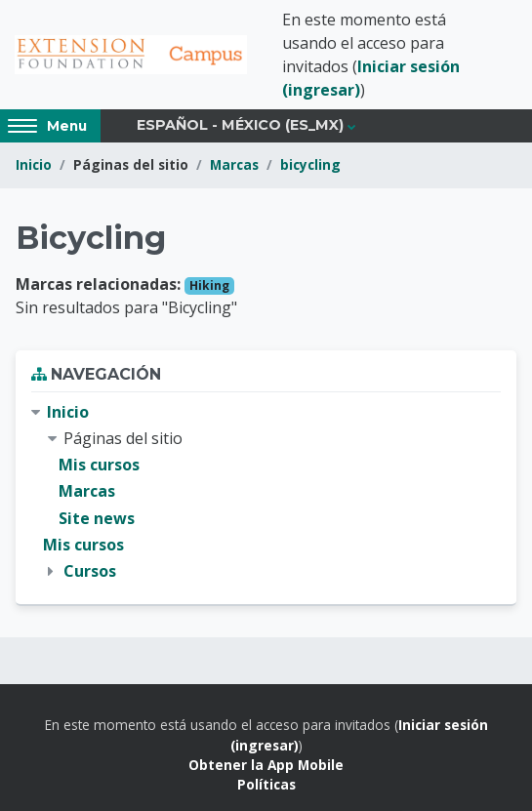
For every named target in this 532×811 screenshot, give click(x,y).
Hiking (209, 285)
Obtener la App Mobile (266, 765)
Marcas (234, 164)
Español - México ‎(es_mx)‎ (240, 125)
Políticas (266, 784)
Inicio (34, 164)
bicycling (310, 164)
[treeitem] (266, 492)
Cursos (90, 571)
